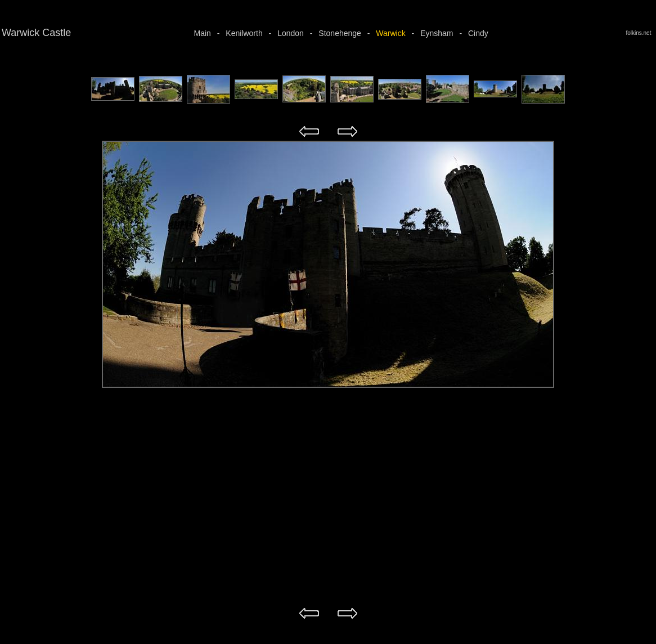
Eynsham (437, 33)
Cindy (478, 33)
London (291, 33)
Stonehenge (340, 33)
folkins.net (640, 33)
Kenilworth (244, 33)
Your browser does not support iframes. (328, 94)
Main (203, 33)
